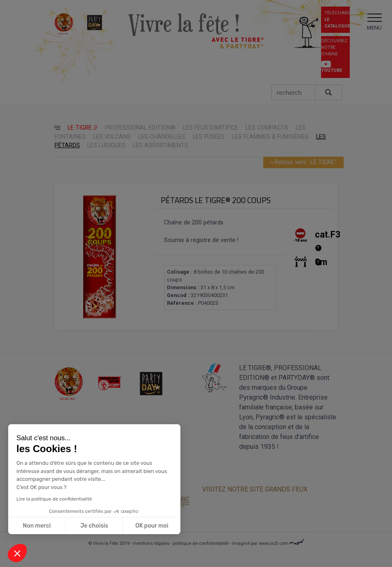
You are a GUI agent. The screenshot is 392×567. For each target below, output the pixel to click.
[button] (17, 553)
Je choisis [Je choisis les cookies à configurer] (93, 526)
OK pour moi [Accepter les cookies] (151, 526)
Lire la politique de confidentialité (53, 499)
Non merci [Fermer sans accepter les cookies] (36, 526)
